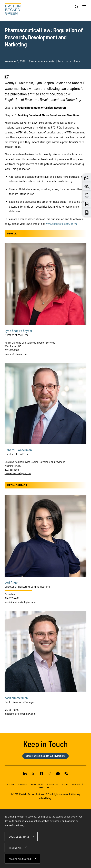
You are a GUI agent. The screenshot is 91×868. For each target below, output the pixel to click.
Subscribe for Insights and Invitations (46, 756)
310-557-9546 (12, 710)
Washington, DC (13, 346)
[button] (7, 78)
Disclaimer (22, 784)
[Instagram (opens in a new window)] (50, 774)
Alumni (65, 784)
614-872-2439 (12, 598)
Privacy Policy (37, 784)
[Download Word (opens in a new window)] (87, 212)
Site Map (11, 784)
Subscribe (76, 784)
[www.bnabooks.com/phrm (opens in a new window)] (61, 224)
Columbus (10, 594)
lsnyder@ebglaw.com (16, 354)
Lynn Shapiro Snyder (18, 331)
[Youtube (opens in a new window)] (58, 774)
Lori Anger (12, 582)
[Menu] (84, 8)
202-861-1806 (12, 350)
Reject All (15, 848)
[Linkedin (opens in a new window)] (25, 774)
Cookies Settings (19, 836)
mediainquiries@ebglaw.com (20, 602)
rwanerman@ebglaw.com (18, 473)
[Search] (77, 7)
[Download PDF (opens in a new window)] (87, 204)
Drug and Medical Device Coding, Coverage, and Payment (35, 462)
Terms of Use (53, 784)
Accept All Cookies (20, 859)
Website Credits (45, 787)
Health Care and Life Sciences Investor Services (30, 342)
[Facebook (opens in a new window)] (41, 774)
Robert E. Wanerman (18, 450)
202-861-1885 (12, 469)
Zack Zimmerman (16, 698)
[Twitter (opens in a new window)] (33, 774)
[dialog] (45, 838)
